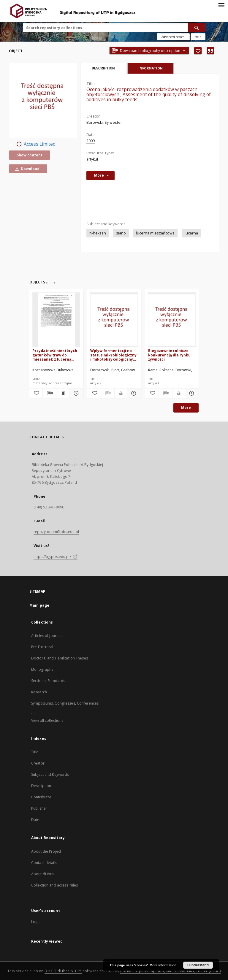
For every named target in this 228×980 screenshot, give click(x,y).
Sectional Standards (48, 681)
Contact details (44, 863)
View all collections (47, 720)
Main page (39, 605)
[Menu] (221, 5)
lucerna (191, 233)
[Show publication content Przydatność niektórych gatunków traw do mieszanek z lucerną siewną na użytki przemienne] (63, 393)
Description (41, 786)
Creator (38, 763)
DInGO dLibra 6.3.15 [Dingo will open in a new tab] (63, 971)
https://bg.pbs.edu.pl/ (56, 557)
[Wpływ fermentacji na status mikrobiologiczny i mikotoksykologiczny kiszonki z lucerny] (114, 320)
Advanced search (173, 37)
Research (39, 692)
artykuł (92, 159)
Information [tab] (151, 68)
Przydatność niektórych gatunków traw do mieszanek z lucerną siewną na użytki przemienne (55, 355)
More (186, 408)
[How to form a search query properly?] (198, 37)
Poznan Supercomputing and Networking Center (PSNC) (170, 971)
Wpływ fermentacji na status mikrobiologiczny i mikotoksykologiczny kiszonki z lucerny (113, 355)
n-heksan (98, 233)
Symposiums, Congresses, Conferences (65, 703)
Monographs (42, 669)
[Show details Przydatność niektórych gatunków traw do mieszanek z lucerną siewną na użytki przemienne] (75, 393)
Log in (36, 922)
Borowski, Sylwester (104, 122)
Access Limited (32, 144)
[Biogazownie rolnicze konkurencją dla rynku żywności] (172, 320)
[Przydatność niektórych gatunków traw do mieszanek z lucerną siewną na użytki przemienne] (56, 320)
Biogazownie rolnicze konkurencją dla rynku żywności (169, 355)
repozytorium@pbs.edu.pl (56, 532)
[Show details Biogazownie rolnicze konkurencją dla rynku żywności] (191, 393)
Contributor (41, 797)
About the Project (46, 851)
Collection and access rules (54, 885)
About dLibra (42, 874)
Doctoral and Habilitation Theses (60, 658)
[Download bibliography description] (49, 393)
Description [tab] (103, 68)
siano (121, 233)
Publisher (39, 808)
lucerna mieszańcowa (155, 233)
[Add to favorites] (198, 51)
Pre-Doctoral (42, 647)
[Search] (197, 28)
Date (35, 820)
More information (163, 965)
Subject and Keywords (50, 774)
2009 (91, 141)
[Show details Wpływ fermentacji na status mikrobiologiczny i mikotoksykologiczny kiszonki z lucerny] (133, 393)
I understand (198, 965)
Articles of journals (47, 636)
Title (35, 752)
